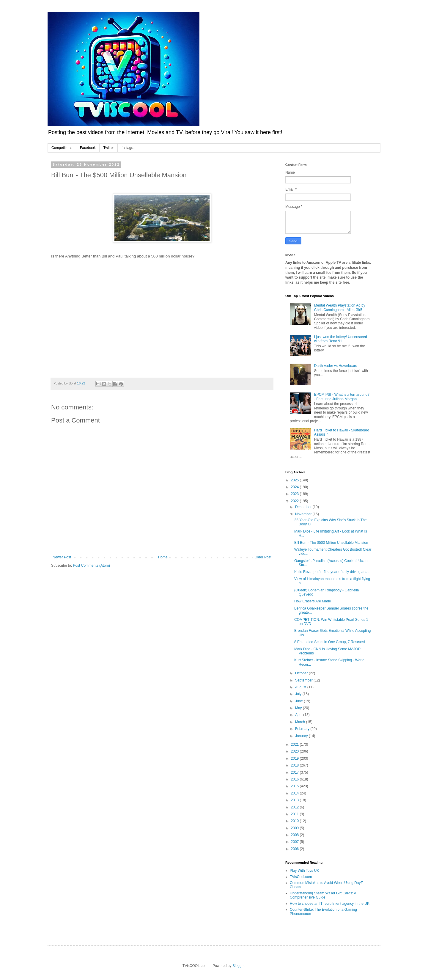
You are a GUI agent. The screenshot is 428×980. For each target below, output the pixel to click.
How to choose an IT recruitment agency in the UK (330, 904)
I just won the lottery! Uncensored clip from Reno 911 (341, 339)
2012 (295, 807)
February (303, 729)
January (302, 736)
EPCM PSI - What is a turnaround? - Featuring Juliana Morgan (342, 397)
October (302, 673)
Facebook (88, 148)
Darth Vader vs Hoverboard (336, 366)
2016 (295, 779)
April (299, 715)
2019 (295, 758)
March (301, 722)
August (301, 687)
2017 (295, 772)
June (299, 701)
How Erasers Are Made (313, 601)
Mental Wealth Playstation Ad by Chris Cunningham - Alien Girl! (340, 307)
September (304, 680)
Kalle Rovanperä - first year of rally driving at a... (332, 572)
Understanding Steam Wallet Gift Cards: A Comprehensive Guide (323, 895)
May (299, 708)
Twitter (109, 148)
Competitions (62, 148)
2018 (295, 765)
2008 (295, 835)
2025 (295, 480)
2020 (295, 751)
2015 (295, 786)
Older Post (263, 557)
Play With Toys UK (304, 871)
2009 (295, 828)
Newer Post (62, 557)
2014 (295, 793)
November (304, 514)
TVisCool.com (301, 877)
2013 (295, 800)
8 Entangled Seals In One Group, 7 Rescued (330, 642)
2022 (295, 501)
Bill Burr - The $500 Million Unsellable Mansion (331, 543)
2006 (295, 849)
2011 (295, 814)
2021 (295, 745)
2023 (295, 494)
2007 (295, 842)
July (299, 694)
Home (163, 557)
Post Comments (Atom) (91, 566)
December (304, 507)
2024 (295, 487)
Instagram (129, 148)
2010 (295, 821)
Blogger (239, 966)
